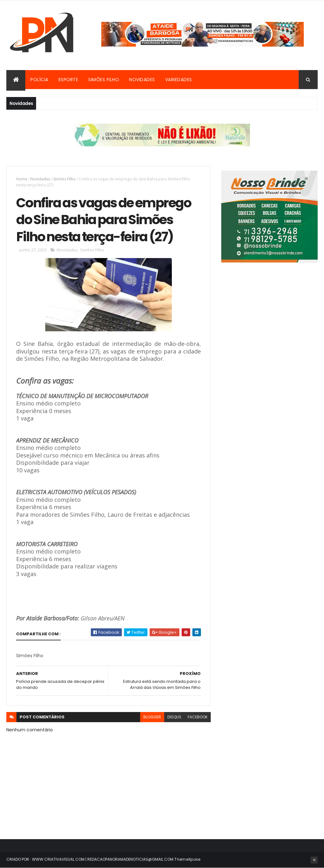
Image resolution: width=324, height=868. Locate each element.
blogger (152, 717)
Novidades (142, 80)
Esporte (69, 80)
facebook (198, 717)
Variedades (179, 80)
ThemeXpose (187, 859)
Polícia (39, 80)
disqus (174, 717)
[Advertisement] (269, 327)
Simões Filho (104, 80)
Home (22, 179)
